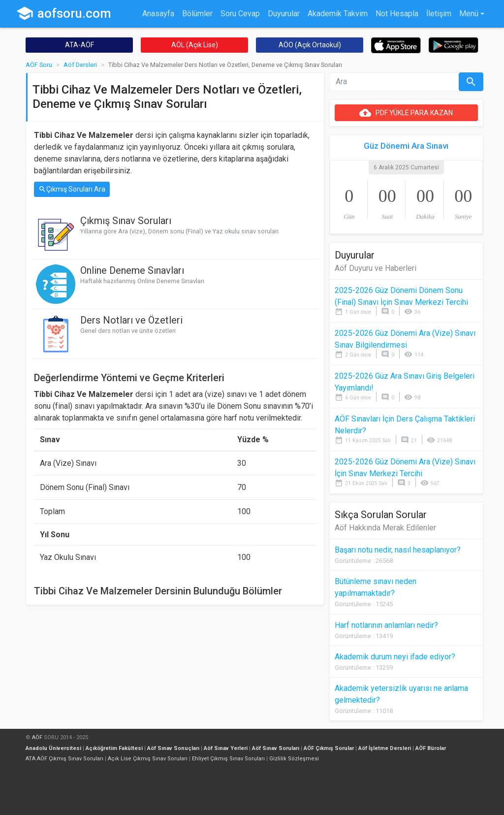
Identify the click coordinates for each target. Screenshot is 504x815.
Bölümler (197, 14)
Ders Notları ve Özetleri (131, 320)
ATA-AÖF (79, 45)
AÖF (37, 737)
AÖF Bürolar (431, 748)
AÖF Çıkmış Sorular (329, 748)
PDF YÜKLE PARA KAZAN (406, 113)
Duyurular (284, 14)
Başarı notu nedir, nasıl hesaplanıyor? (398, 550)
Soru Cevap (240, 14)
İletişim (439, 14)
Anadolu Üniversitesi (53, 748)
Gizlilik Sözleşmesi (294, 759)
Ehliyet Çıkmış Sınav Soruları (228, 759)
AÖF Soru (39, 65)
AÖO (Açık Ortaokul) (310, 45)
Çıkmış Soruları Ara (72, 189)
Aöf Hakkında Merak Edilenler (385, 528)
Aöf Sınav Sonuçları (173, 748)
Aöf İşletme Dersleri (385, 748)
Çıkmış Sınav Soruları (126, 221)
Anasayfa (158, 14)
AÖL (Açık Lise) (195, 45)
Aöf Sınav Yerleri (226, 748)
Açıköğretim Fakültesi (114, 748)
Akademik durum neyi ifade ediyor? (395, 657)
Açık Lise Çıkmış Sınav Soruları (148, 759)
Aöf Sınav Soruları (276, 748)
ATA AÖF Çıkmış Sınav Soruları (64, 759)
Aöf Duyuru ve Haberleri (376, 268)
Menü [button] (469, 14)
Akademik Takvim (338, 14)
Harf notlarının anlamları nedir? (386, 625)
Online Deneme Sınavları (132, 270)
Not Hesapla (397, 14)
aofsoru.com (63, 13)
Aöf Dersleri (80, 65)
